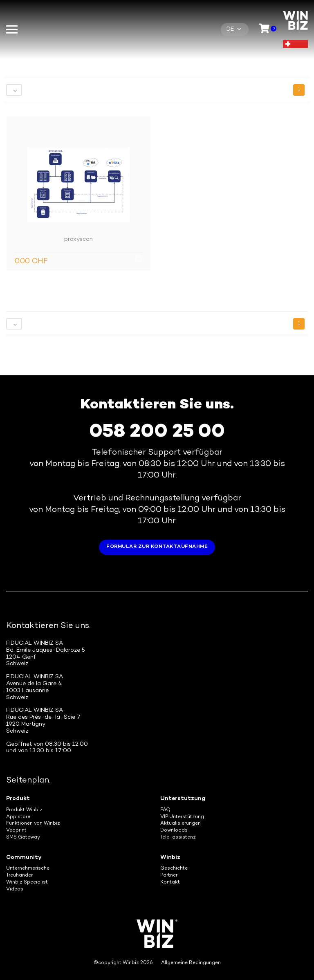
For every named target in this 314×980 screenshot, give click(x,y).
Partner (169, 876)
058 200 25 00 (157, 432)
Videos (15, 889)
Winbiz (170, 858)
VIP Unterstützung (182, 817)
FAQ (165, 810)
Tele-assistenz (178, 838)
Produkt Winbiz (24, 810)
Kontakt (170, 882)
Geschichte (174, 869)
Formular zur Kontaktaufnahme (157, 547)
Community (24, 858)
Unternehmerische (28, 869)
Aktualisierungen (181, 824)
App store (18, 817)
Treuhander (19, 876)
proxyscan (78, 239)
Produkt (18, 799)
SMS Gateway (23, 838)
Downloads (174, 831)
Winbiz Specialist (27, 882)
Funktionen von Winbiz (33, 824)
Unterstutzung (183, 799)
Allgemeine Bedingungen (191, 963)
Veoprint (16, 831)
